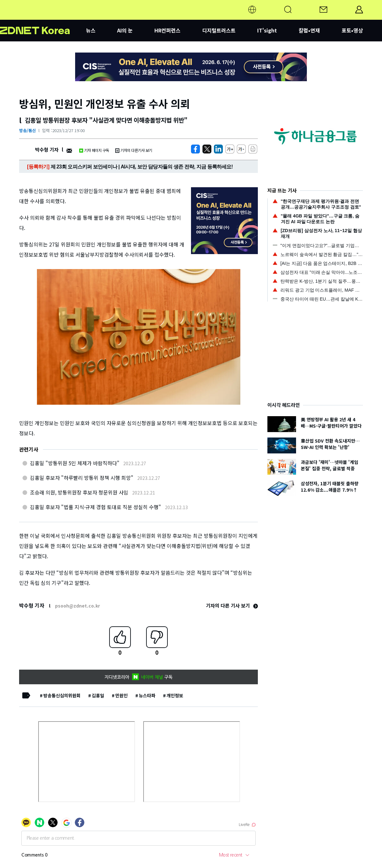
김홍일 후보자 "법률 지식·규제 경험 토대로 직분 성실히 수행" (95, 507)
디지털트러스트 (219, 30)
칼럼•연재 (309, 30)
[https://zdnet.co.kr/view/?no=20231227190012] (195, 149)
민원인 (121, 695)
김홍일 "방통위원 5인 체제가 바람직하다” (75, 463)
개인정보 (175, 695)
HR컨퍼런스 (167, 30)
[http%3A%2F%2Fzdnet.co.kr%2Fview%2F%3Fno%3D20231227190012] (218, 149)
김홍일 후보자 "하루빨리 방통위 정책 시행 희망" (82, 478)
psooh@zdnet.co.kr (78, 606)
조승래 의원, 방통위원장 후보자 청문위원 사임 (79, 492)
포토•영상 (352, 30)
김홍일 (98, 695)
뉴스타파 (147, 695)
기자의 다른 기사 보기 (232, 605)
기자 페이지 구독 (94, 150)
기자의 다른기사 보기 (134, 150)
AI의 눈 (125, 30)
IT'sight (267, 30)
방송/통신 (28, 130)
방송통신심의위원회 (62, 695)
